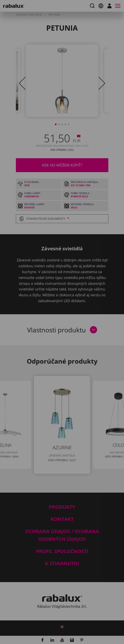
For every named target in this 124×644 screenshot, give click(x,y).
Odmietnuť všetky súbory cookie (54, 357)
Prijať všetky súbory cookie (49, 368)
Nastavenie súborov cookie (49, 347)
